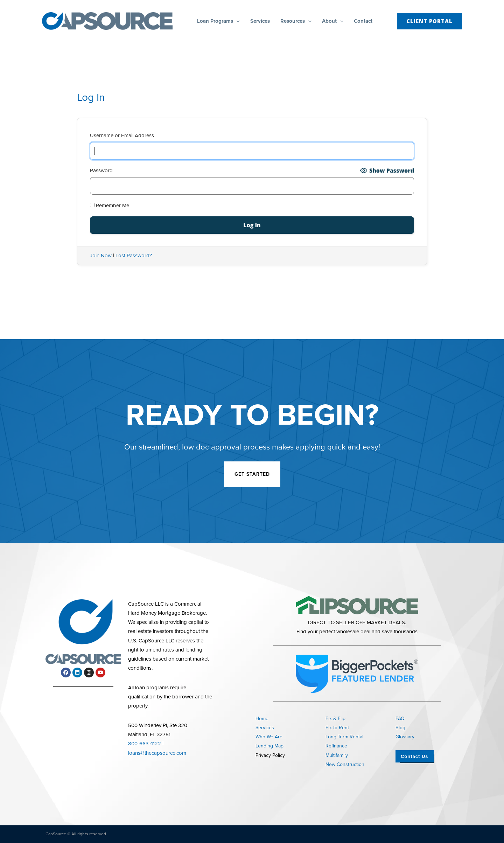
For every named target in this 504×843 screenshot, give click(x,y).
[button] (236, 21)
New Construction (345, 764)
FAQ (400, 719)
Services (265, 728)
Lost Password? (134, 256)
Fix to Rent (337, 728)
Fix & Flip (335, 719)
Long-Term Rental (344, 737)
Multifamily (337, 755)
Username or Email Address (122, 135)
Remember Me (110, 205)
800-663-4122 (145, 744)
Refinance (336, 746)
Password (101, 170)
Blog (400, 728)
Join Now (101, 256)
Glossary (405, 737)
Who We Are (269, 737)
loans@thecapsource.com (157, 753)
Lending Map (269, 746)
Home (262, 719)
